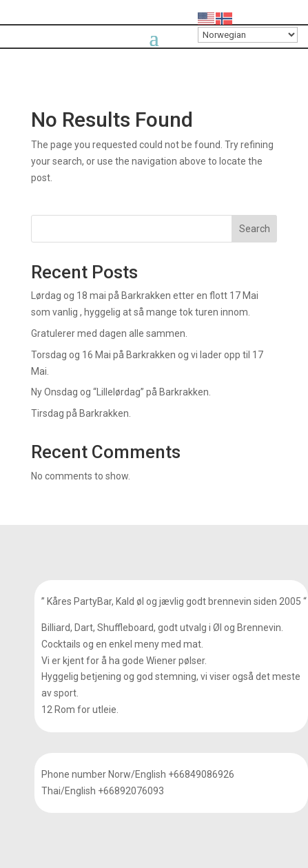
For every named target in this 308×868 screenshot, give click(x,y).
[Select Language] (248, 35)
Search (255, 229)
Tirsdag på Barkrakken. (81, 413)
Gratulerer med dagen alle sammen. (109, 333)
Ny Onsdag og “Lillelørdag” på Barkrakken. (121, 392)
